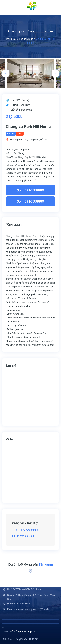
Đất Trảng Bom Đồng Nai (22, 632)
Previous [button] (6, 73)
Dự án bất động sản (31, 564)
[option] (30, 73)
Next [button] (55, 73)
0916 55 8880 (28, 530)
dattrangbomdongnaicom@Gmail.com (30, 609)
